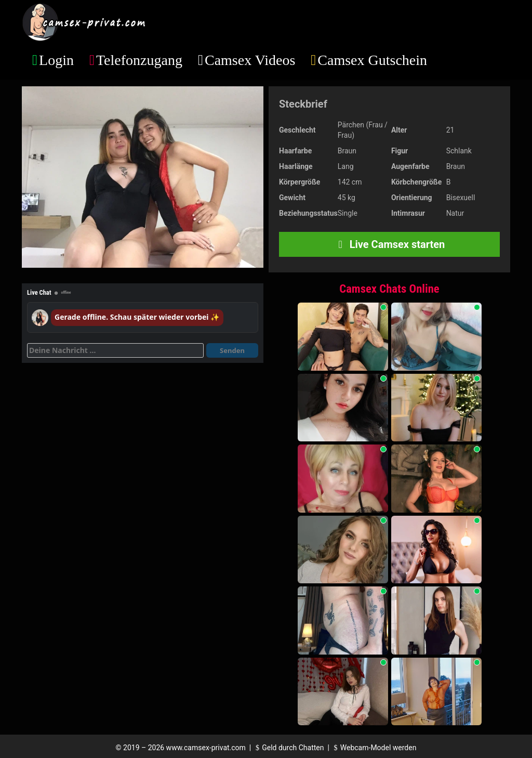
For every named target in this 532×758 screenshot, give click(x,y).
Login (56, 60)
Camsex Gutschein (372, 60)
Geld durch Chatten (289, 748)
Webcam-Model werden (374, 748)
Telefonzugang (139, 60)
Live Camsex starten (390, 244)
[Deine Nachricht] (115, 350)
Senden (232, 350)
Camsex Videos (250, 60)
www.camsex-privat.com (206, 748)
